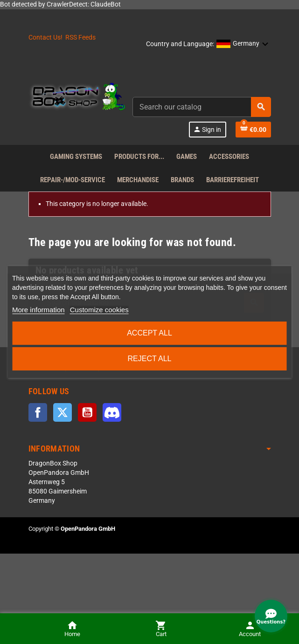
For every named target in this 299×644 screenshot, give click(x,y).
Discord (112, 412)
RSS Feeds (80, 38)
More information (38, 310)
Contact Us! (45, 38)
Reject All (150, 359)
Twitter (63, 412)
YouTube (87, 412)
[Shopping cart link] (253, 130)
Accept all (149, 333)
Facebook (38, 412)
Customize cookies (99, 310)
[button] (243, 44)
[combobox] (202, 107)
